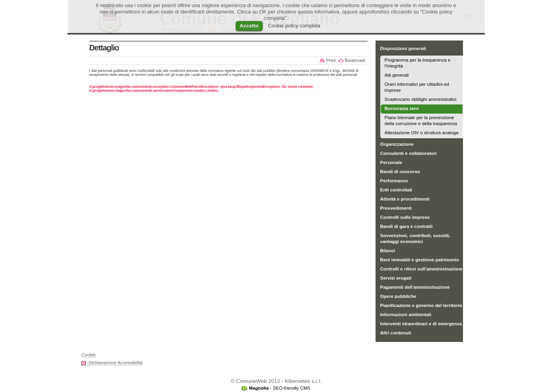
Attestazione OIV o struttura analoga (422, 133)
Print (331, 60)
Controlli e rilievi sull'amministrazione (421, 269)
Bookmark (355, 60)
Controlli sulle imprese (405, 217)
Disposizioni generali (403, 48)
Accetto (249, 26)
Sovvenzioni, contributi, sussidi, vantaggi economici (415, 238)
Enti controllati (396, 190)
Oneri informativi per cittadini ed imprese (417, 87)
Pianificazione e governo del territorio (421, 305)
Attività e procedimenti (405, 199)
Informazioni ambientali (406, 315)
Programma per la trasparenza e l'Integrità (418, 63)
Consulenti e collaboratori (409, 153)
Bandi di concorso (400, 172)
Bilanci (388, 251)
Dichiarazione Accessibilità (116, 363)
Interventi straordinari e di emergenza (421, 324)
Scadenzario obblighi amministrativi (421, 99)
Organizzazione (397, 144)
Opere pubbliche (398, 296)
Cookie (89, 355)
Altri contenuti (396, 333)
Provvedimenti (396, 208)
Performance (394, 181)
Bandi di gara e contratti (407, 226)
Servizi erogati (396, 278)
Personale (391, 162)
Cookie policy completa (294, 26)
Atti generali (397, 75)
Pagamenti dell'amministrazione (415, 287)
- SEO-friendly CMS (279, 388)
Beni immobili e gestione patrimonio (420, 260)
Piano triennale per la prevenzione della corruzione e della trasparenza (421, 121)
